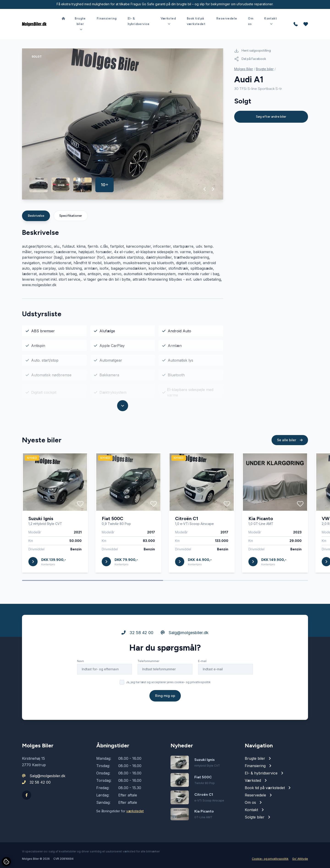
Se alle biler (290, 442)
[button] (205, 189)
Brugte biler (265, 69)
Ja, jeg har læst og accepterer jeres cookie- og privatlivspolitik (168, 684)
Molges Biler (244, 69)
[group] (123, 124)
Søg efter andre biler (271, 117)
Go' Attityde (300, 859)
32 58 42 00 (137, 634)
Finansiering (107, 18)
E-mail (202, 663)
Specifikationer (71, 216)
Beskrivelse (36, 216)
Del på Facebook (250, 59)
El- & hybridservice (139, 21)
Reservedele (227, 18)
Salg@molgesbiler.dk (185, 634)
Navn (80, 663)
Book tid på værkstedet (196, 21)
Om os (251, 21)
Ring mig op (165, 697)
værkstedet (135, 811)
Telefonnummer (148, 663)
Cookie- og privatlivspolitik (270, 859)
